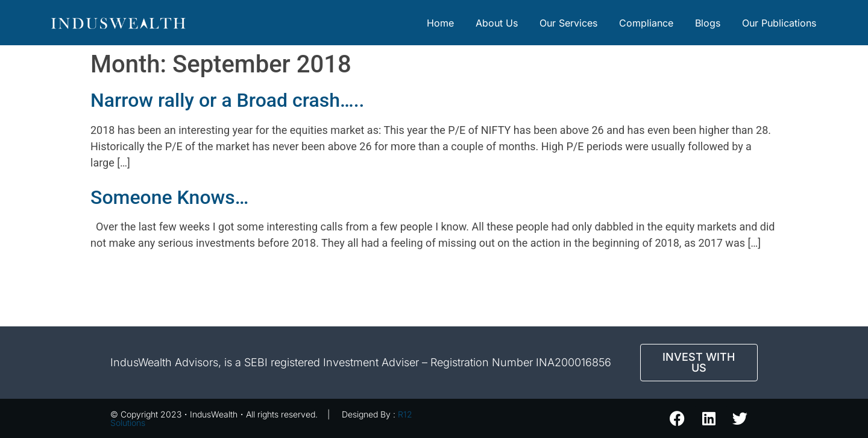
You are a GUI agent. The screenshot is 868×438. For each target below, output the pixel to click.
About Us (497, 23)
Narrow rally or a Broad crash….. (227, 100)
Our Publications (779, 23)
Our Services (568, 23)
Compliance (646, 23)
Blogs (708, 23)
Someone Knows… (169, 197)
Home (440, 23)
